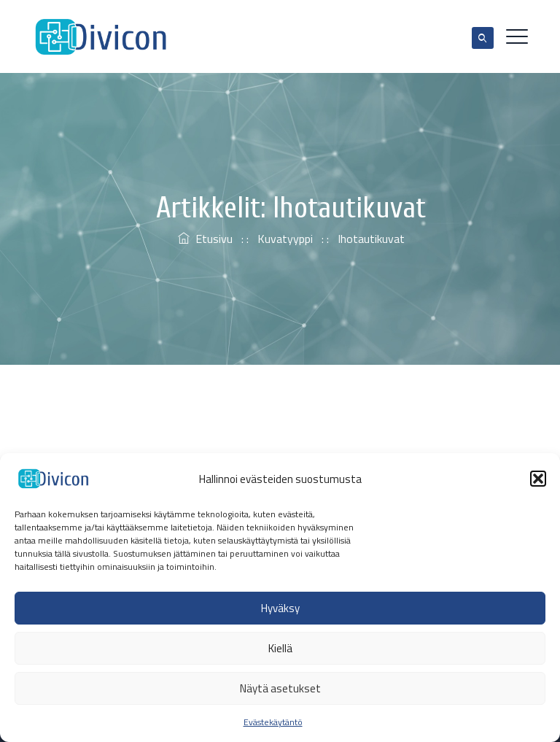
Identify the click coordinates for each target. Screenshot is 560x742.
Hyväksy (280, 608)
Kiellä (280, 648)
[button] (538, 479)
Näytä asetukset (280, 688)
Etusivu (205, 239)
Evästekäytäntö (273, 722)
